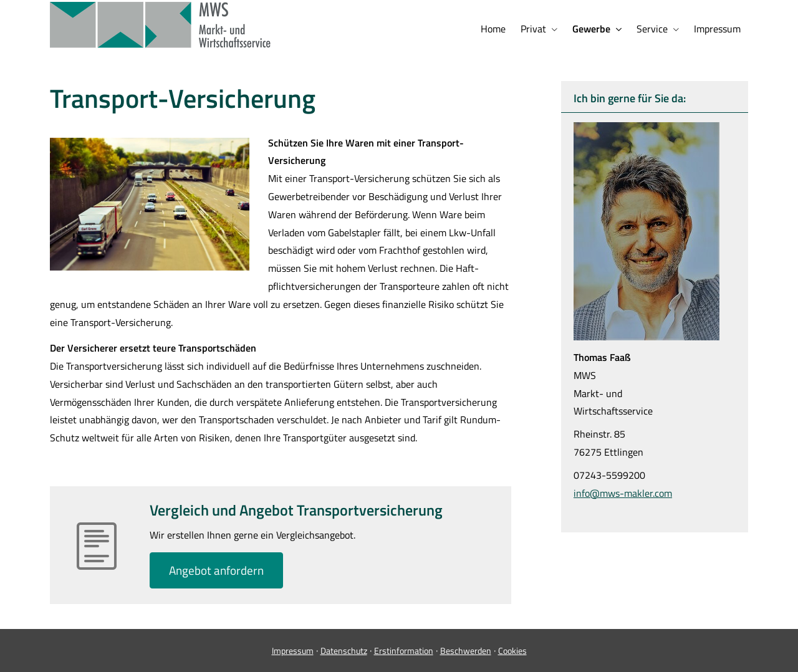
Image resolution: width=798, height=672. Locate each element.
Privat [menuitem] (533, 29)
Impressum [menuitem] (717, 29)
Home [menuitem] (493, 29)
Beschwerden (466, 650)
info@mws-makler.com (623, 493)
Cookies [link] (512, 650)
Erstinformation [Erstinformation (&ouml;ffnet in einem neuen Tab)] (404, 650)
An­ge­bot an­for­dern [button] (216, 570)
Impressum (293, 650)
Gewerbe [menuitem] (591, 29)
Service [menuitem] (652, 29)
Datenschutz (344, 650)
